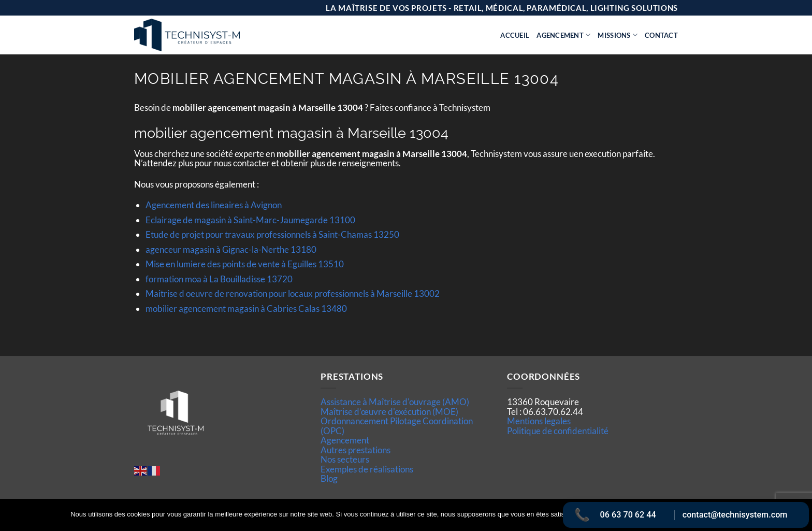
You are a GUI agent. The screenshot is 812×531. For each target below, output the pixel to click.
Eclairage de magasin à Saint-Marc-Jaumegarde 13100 (250, 220)
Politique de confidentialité (558, 431)
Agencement (563, 35)
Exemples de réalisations (367, 469)
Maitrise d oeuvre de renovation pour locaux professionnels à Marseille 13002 (293, 293)
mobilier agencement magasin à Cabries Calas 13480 (246, 308)
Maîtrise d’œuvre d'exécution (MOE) (389, 412)
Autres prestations (356, 450)
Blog (329, 478)
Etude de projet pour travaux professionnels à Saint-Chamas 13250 (272, 234)
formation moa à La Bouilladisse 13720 (219, 279)
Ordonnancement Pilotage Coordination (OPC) (397, 426)
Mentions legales (539, 421)
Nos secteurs (345, 459)
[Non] (798, 518)
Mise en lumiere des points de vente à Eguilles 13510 (245, 264)
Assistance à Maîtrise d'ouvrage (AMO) (395, 402)
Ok (594, 515)
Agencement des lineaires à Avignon (214, 205)
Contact (661, 35)
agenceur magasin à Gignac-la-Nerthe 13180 (231, 249)
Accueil (515, 35)
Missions (618, 35)
